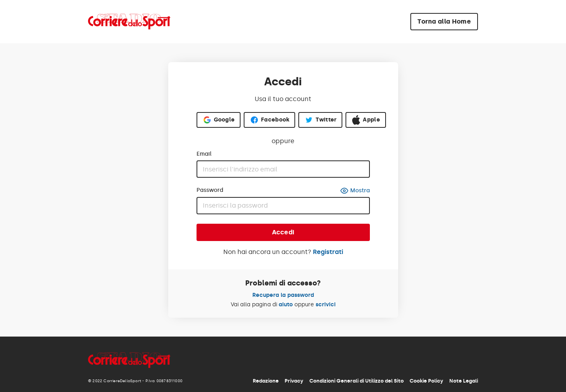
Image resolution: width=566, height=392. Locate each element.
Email (204, 154)
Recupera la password (283, 295)
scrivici (326, 305)
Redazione (266, 381)
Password (210, 190)
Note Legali (464, 381)
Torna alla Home (444, 21)
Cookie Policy (426, 381)
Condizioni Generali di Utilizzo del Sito (357, 381)
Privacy (294, 381)
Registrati (328, 252)
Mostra (355, 191)
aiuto (286, 305)
